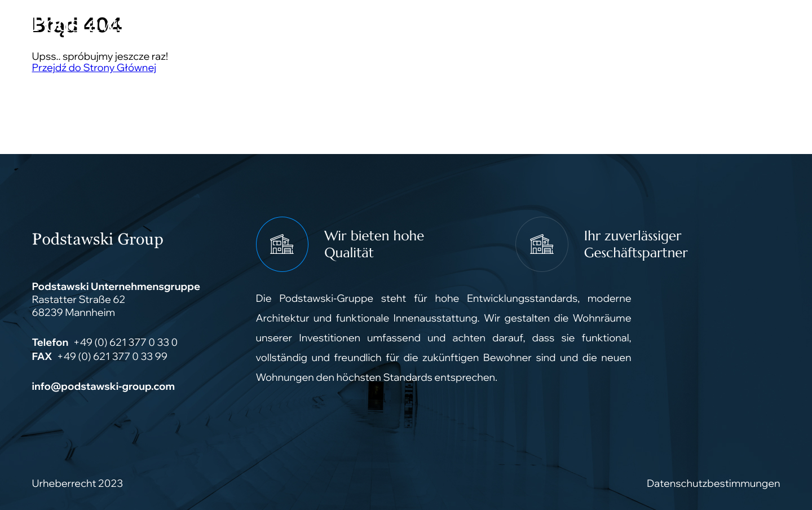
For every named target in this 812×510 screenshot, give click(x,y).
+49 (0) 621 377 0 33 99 (112, 356)
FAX (42, 356)
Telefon (50, 342)
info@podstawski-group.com (104, 386)
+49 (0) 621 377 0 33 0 (125, 342)
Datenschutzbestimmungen (714, 483)
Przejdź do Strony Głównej (94, 67)
